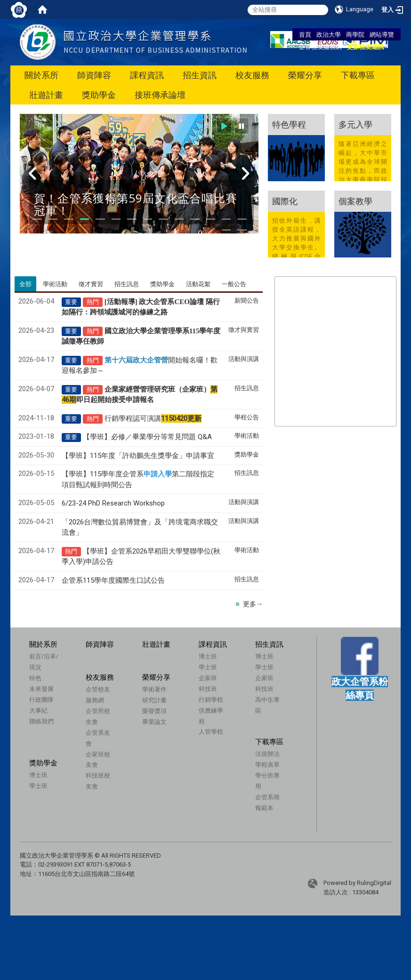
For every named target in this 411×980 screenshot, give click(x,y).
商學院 (355, 34)
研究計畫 (140, 713)
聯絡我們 (41, 721)
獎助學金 (99, 95)
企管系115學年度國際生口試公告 (113, 580)
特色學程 (289, 124)
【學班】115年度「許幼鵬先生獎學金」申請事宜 (138, 456)
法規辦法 (260, 758)
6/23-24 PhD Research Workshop (113, 503)
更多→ (253, 604)
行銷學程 (211, 699)
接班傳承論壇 (160, 95)
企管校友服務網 (320, 47)
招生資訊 (200, 75)
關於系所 (41, 75)
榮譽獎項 (140, 723)
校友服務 (252, 75)
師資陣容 (94, 75)
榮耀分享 (305, 75)
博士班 (208, 656)
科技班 (208, 689)
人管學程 (211, 731)
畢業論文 (140, 734)
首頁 (305, 34)
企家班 (208, 678)
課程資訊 (147, 75)
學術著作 (140, 702)
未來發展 (41, 689)
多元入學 (355, 124)
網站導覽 (382, 34)
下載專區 (358, 75)
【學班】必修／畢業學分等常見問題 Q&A (147, 437)
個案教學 (355, 201)
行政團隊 (41, 699)
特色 (35, 678)
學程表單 (260, 769)
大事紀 (38, 710)
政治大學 (329, 34)
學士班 (208, 667)
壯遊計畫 (46, 95)
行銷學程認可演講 (153, 418)
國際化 (285, 201)
